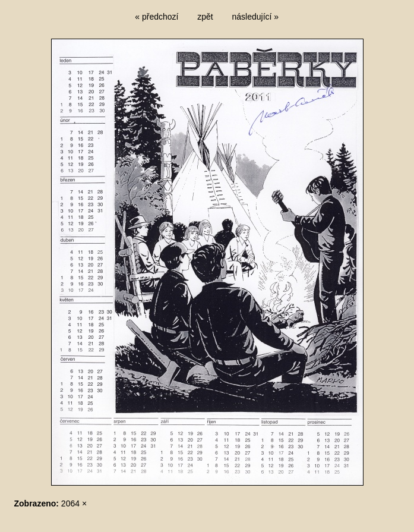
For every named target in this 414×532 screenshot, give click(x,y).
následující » (256, 17)
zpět (205, 17)
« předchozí (157, 17)
